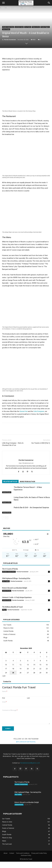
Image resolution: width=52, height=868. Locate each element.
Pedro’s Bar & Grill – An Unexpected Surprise (31, 507)
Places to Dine (36, 27)
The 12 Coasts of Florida (10, 569)
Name (5, 691)
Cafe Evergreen (39, 411)
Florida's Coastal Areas (14, 8)
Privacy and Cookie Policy (39, 853)
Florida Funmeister (10, 40)
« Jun (4, 676)
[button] (3, 3)
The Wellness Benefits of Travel (12, 607)
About (5, 853)
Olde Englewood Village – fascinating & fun (16, 578)
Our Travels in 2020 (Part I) (41, 443)
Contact (12, 853)
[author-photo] (26, 457)
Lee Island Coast (28, 8)
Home (3, 8)
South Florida (6, 29)
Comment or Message (10, 710)
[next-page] (7, 518)
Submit (8, 728)
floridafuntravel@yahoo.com (30, 763)
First (4, 698)
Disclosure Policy (26, 855)
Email (4, 702)
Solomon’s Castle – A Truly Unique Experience (17, 597)
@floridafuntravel (26, 742)
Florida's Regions (45, 27)
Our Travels (28, 27)
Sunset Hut (24, 411)
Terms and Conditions (23, 853)
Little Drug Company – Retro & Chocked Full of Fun (13, 444)
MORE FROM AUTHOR (27, 482)
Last (28, 698)
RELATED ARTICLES (10, 482)
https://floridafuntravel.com (26, 463)
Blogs (4, 610)
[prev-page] (3, 518)
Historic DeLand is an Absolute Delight (15, 588)
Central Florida (7, 492)
